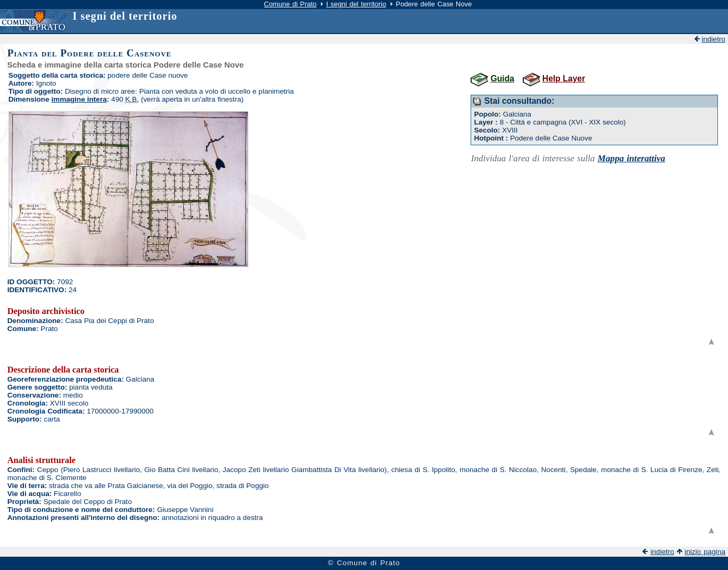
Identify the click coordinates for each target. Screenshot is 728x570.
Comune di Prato (290, 4)
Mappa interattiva (631, 158)
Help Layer (564, 79)
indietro (713, 39)
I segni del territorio (356, 4)
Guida (502, 79)
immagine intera (79, 99)
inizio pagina (705, 552)
